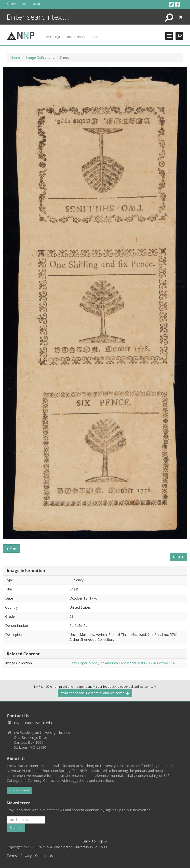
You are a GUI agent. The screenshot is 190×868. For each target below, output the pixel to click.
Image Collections (40, 57)
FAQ (24, 4)
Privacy (26, 856)
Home (15, 57)
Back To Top (95, 841)
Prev (11, 548)
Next (178, 557)
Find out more (19, 790)
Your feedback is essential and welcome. (95, 693)
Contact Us (44, 856)
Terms (12, 856)
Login (36, 4)
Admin (11, 4)
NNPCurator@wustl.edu (33, 723)
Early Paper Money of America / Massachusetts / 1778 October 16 (122, 663)
